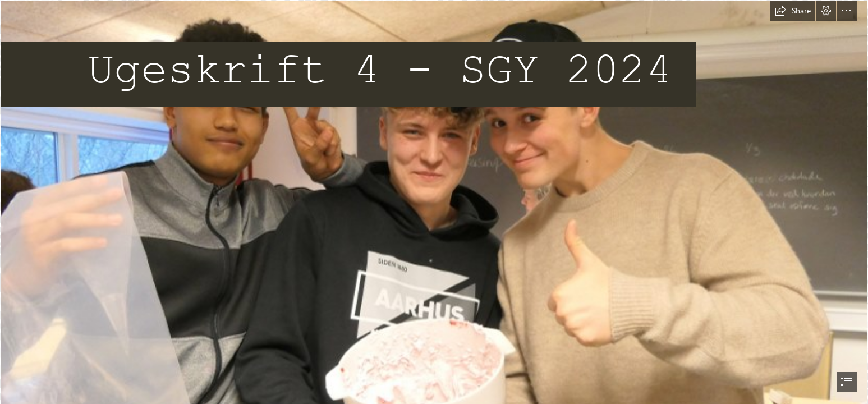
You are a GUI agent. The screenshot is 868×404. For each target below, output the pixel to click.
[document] (434, 202)
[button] (793, 11)
